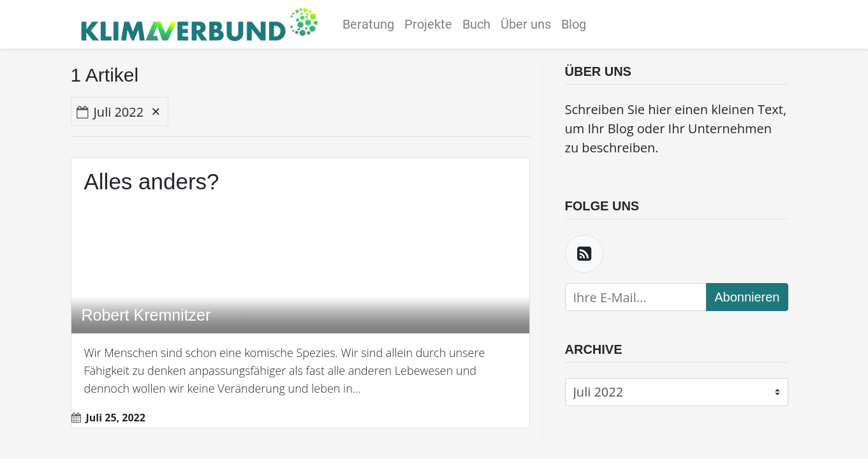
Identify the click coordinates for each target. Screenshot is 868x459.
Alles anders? (152, 181)
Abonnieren (747, 297)
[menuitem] (371, 24)
